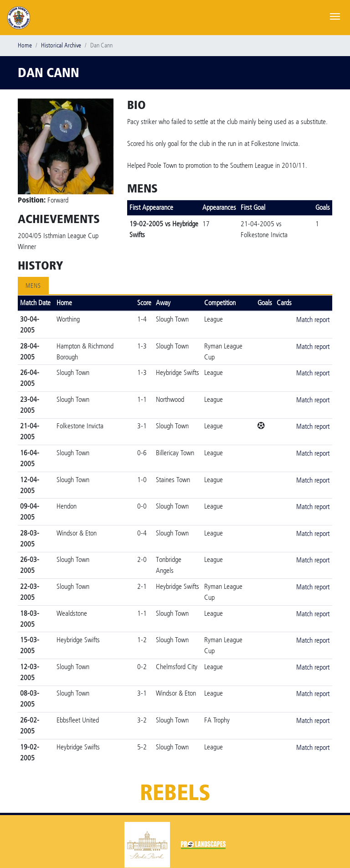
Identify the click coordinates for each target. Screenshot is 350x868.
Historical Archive (61, 45)
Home (25, 45)
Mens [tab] (33, 286)
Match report (313, 320)
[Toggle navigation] (335, 16)
